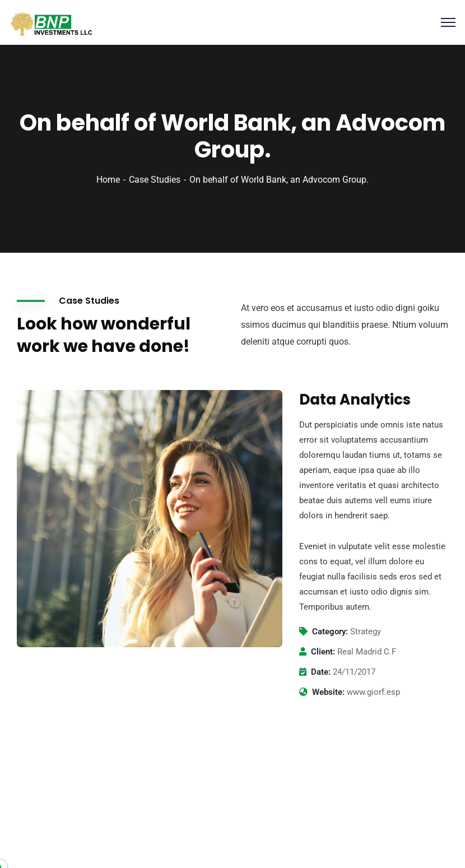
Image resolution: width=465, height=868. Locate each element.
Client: (323, 652)
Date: (321, 672)
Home (108, 180)
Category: (330, 632)
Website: (328, 692)
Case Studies (155, 180)
